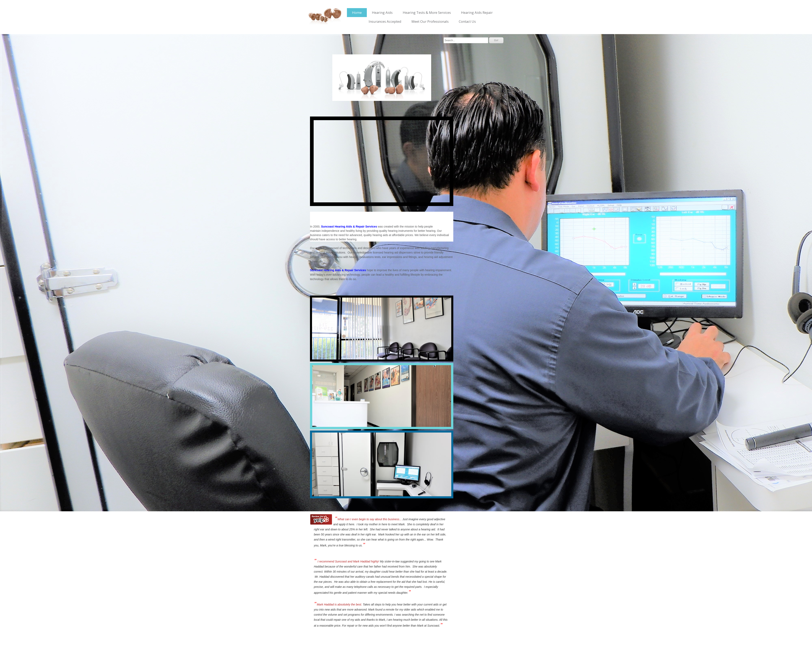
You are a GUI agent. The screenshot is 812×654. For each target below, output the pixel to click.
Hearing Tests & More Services (427, 12)
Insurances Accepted (385, 21)
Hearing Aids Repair (477, 12)
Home (357, 12)
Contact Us (467, 21)
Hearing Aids (382, 12)
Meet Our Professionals (430, 21)
